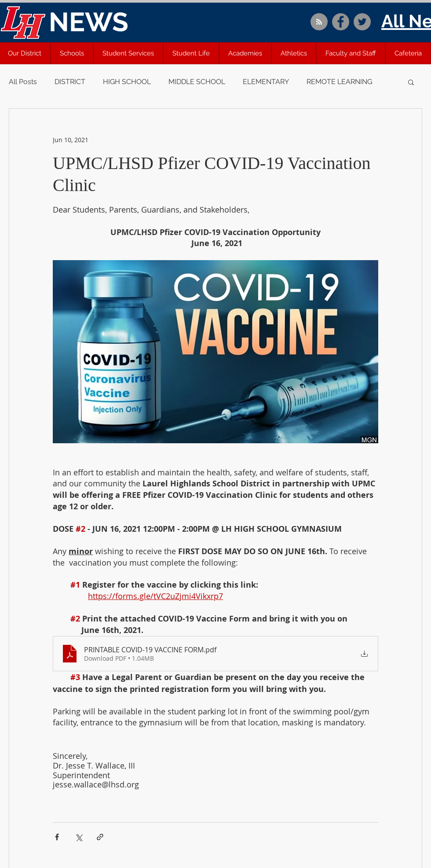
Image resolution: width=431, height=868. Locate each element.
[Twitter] (362, 22)
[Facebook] (341, 22)
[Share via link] (100, 837)
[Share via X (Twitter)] (79, 837)
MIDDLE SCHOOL (197, 82)
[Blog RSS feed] (319, 22)
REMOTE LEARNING (339, 82)
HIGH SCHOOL (127, 82)
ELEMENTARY (266, 82)
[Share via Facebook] (57, 837)
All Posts (23, 82)
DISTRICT (70, 82)
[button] (72, 53)
